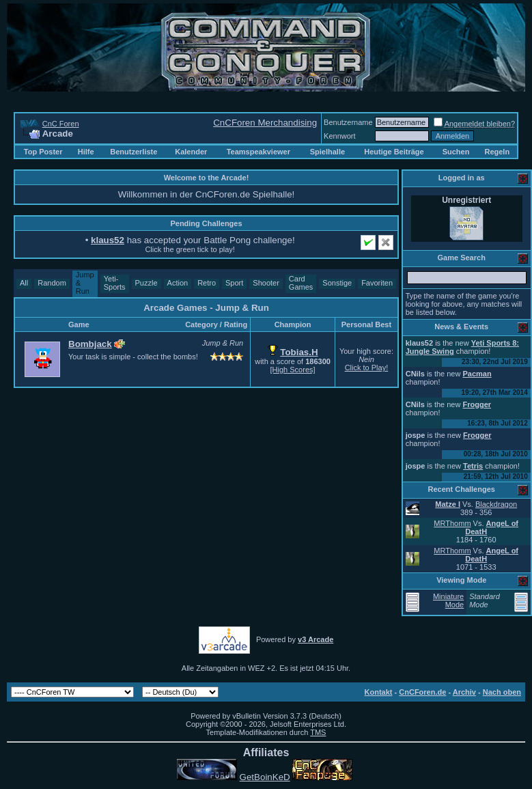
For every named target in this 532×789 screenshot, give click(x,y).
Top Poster (43, 152)
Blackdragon (496, 504)
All (24, 283)
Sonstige (337, 283)
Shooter (266, 283)
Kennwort (339, 136)
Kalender (191, 152)
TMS (318, 732)
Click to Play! (367, 368)
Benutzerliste (134, 152)
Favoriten (377, 283)
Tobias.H (299, 352)
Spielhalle (327, 152)
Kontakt (379, 692)
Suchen (456, 152)
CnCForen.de (422, 692)
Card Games (301, 283)
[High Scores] (293, 370)
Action (178, 283)
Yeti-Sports (115, 283)
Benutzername (348, 122)
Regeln (497, 152)
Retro (207, 283)
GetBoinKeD (265, 777)
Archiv (464, 692)
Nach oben (502, 692)
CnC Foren (61, 124)
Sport (234, 283)
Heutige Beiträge (394, 152)
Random (52, 283)
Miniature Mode (448, 600)
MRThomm (452, 523)
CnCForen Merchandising (265, 123)
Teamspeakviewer (258, 152)
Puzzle (146, 283)
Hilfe (86, 152)
